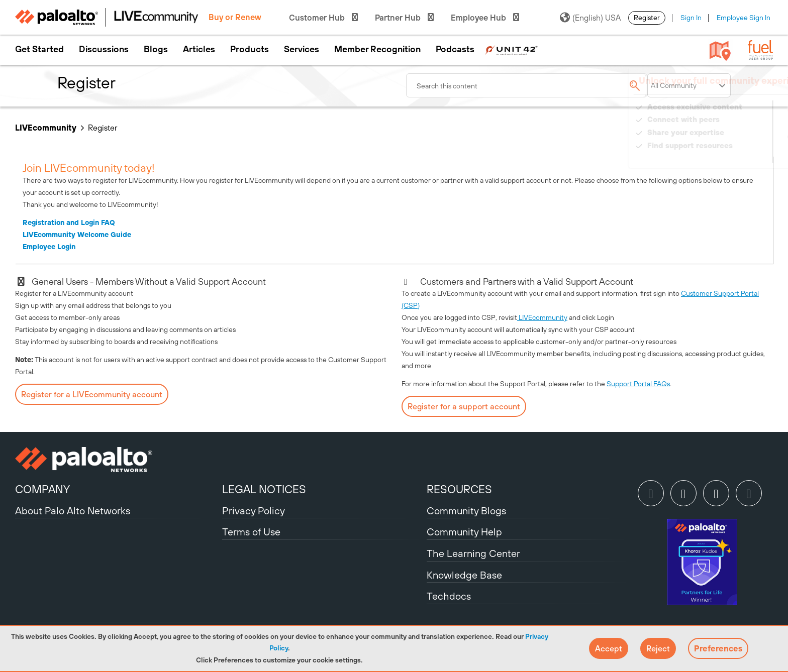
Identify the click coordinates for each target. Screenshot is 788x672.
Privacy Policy (254, 511)
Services (302, 49)
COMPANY (42, 489)
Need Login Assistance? (728, 155)
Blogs (156, 49)
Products (250, 49)
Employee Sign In (744, 18)
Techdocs (449, 596)
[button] (609, 648)
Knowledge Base (464, 575)
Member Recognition (377, 49)
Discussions (104, 49)
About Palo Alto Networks (73, 511)
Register (647, 18)
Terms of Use (251, 532)
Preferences (718, 648)
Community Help (464, 532)
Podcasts (455, 49)
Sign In (691, 18)
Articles (199, 49)
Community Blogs (466, 511)
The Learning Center (473, 553)
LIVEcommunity (46, 128)
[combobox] (527, 85)
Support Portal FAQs (638, 384)
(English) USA (590, 18)
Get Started (39, 49)
